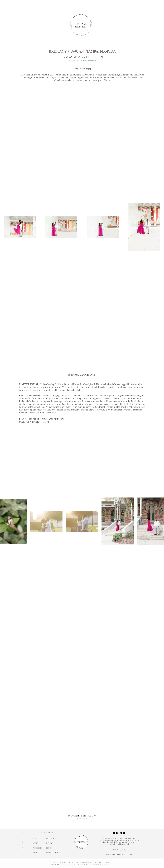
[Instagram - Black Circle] (117, 833)
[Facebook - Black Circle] (114, 833)
